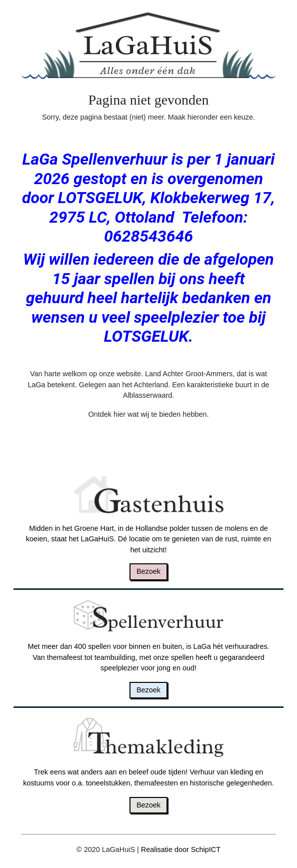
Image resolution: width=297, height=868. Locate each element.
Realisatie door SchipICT (181, 849)
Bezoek (148, 571)
